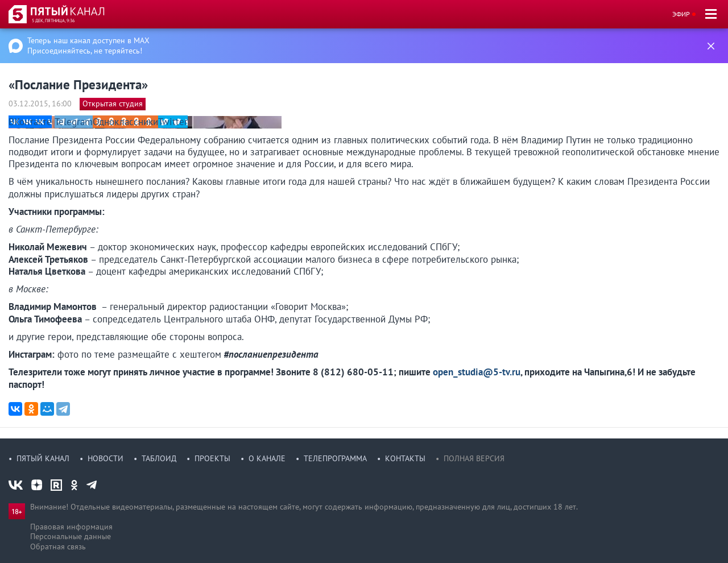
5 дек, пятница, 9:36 (53, 20)
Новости (106, 458)
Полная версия (474, 458)
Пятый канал (43, 458)
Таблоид (159, 458)
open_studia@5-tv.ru (477, 372)
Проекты (212, 458)
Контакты (405, 458)
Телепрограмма (335, 458)
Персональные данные (71, 536)
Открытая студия (113, 104)
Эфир (681, 14)
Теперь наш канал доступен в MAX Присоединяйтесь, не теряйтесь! (88, 45)
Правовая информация (71, 527)
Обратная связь (58, 547)
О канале (267, 458)
